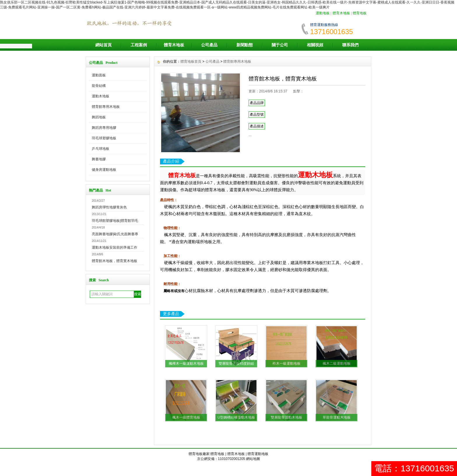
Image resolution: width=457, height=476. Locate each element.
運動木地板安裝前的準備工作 (115, 247)
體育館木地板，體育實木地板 (115, 261)
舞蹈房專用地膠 (104, 128)
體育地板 (360, 13)
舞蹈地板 (99, 117)
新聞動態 (245, 45)
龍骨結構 (99, 86)
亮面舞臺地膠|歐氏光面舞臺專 (115, 234)
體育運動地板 (258, 454)
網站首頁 (103, 45)
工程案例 (139, 45)
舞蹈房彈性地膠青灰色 (109, 207)
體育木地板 (341, 13)
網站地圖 (253, 459)
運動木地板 (101, 96)
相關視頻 (315, 45)
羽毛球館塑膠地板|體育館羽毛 (115, 221)
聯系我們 (350, 45)
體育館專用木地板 (106, 107)
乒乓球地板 (101, 149)
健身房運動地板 (104, 170)
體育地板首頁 (191, 62)
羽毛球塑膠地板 (104, 138)
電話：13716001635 (414, 468)
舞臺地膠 (99, 159)
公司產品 (209, 45)
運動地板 (323, 13)
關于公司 (280, 45)
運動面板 (99, 75)
